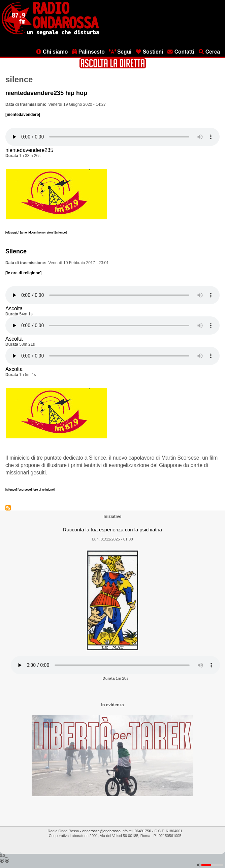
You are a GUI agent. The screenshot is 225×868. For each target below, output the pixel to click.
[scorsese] (25, 490)
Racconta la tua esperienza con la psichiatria (112, 530)
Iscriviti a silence (8, 508)
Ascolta (14, 308)
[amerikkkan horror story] (38, 232)
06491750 (143, 831)
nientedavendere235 (29, 150)
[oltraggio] (13, 232)
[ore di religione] (44, 490)
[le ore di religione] (23, 273)
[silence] (61, 232)
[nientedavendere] (23, 115)
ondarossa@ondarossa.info (105, 831)
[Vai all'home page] (50, 34)
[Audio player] (112, 137)
